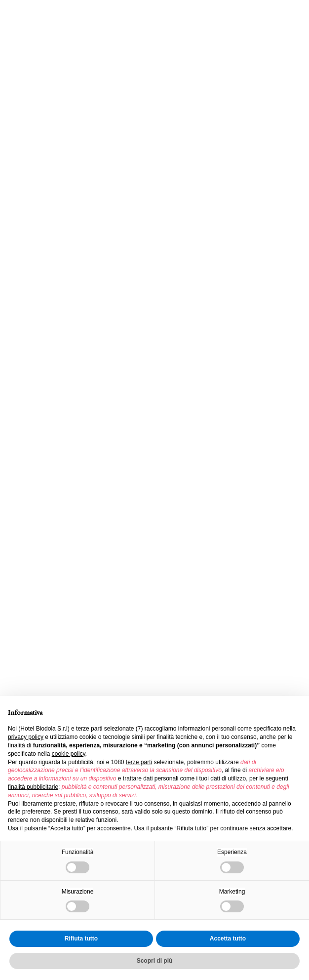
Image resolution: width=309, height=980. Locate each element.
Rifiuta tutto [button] (81, 939)
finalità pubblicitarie (33, 787)
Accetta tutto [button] (228, 939)
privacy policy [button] (26, 737)
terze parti (139, 762)
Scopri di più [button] (155, 961)
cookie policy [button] (69, 754)
